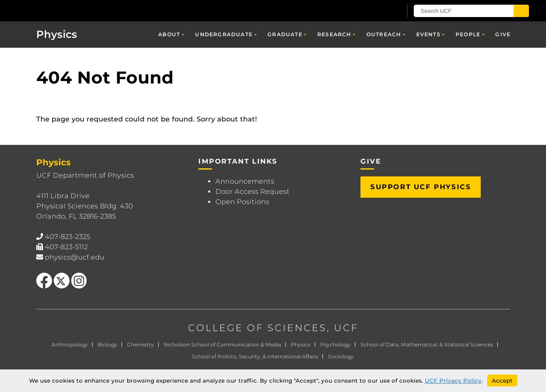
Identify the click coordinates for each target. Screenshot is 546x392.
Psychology (335, 344)
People (468, 34)
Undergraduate (224, 34)
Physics (57, 34)
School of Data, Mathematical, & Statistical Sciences (427, 344)
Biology (107, 344)
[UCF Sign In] (374, 11)
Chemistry (141, 344)
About (169, 34)
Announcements (245, 181)
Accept (502, 380)
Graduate (285, 34)
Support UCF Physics (421, 187)
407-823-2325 (68, 237)
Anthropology (70, 344)
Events (428, 34)
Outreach (384, 34)
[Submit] (521, 11)
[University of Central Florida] (86, 10)
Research (334, 34)
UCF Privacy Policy (453, 380)
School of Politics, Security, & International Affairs (255, 356)
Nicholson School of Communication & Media (222, 344)
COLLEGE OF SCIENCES (257, 328)
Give (503, 34)
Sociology (341, 356)
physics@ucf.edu (75, 257)
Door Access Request (253, 192)
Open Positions (242, 202)
